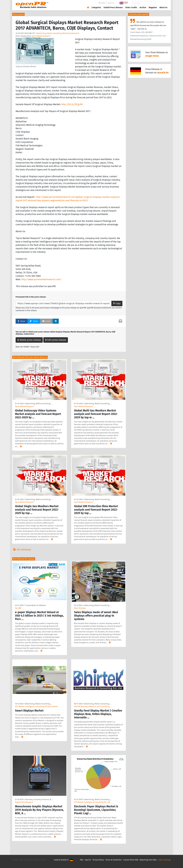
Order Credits (131, 8)
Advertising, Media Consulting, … (39, 404)
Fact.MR (18, 608)
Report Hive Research (24, 802)
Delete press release (29, 340)
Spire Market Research (41, 36)
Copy (117, 303)
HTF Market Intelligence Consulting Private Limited (36, 706)
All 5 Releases (22, 550)
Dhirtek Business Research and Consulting (92, 706)
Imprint (111, 3)
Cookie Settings (164, 860)
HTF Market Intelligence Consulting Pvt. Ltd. (92, 802)
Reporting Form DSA (148, 860)
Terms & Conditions (114, 860)
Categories (96, 8)
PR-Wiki (102, 3)
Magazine (153, 8)
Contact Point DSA (131, 860)
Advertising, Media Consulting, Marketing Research (58, 33)
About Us (163, 8)
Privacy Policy (98, 860)
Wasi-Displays (80, 608)
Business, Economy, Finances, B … (39, 799)
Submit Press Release (113, 8)
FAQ (82, 860)
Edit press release (56, 340)
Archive (143, 8)
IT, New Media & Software (35, 605)
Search (161, 3)
